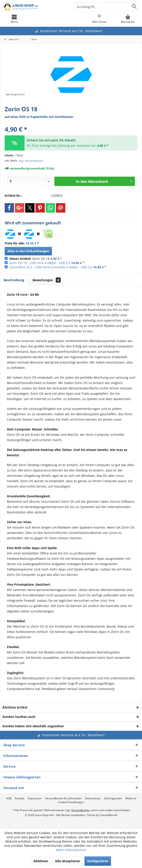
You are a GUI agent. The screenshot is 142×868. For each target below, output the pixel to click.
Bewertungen (47, 280)
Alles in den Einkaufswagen (28, 251)
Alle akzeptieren (68, 861)
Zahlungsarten (113, 798)
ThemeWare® (108, 815)
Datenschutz (93, 798)
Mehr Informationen (71, 850)
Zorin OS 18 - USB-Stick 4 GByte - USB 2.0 (40, 263)
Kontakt (20, 798)
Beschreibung (14, 280)
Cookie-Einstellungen (71, 802)
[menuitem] (128, 19)
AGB (9, 798)
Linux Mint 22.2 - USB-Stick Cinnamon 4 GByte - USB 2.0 (51, 267)
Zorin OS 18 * (36, 259)
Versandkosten (81, 810)
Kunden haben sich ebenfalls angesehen (33, 726)
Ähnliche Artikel (15, 707)
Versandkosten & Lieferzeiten (63, 798)
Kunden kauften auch (19, 717)
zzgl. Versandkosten (31, 161)
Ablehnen (41, 861)
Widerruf (131, 798)
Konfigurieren (98, 861)
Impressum (35, 798)
